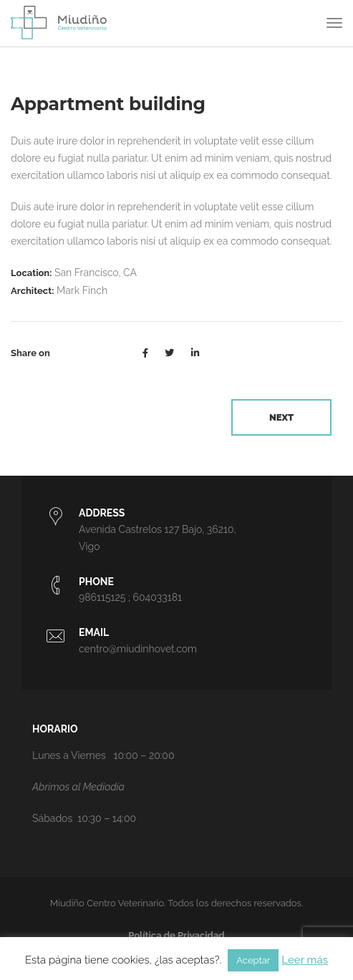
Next (281, 417)
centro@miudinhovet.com (138, 649)
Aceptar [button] (253, 960)
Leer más (305, 960)
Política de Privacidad (176, 935)
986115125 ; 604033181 (130, 597)
